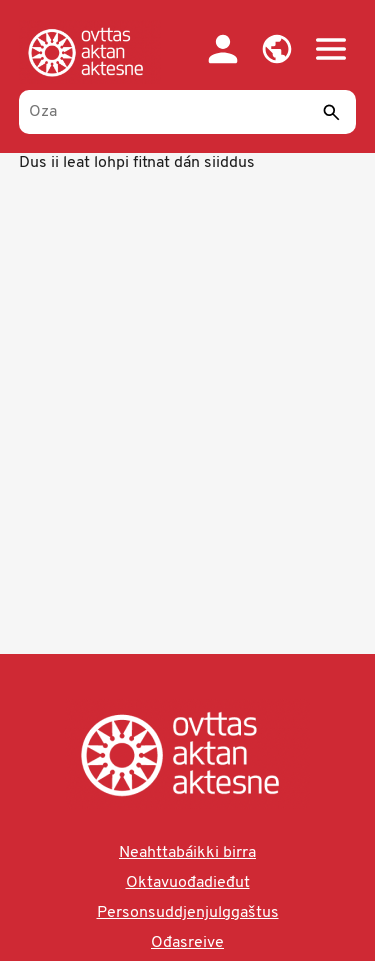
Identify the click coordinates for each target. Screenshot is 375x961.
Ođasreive (187, 943)
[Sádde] (331, 112)
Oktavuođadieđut (188, 883)
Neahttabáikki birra (187, 853)
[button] (277, 49)
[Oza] (188, 112)
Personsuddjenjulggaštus (188, 913)
